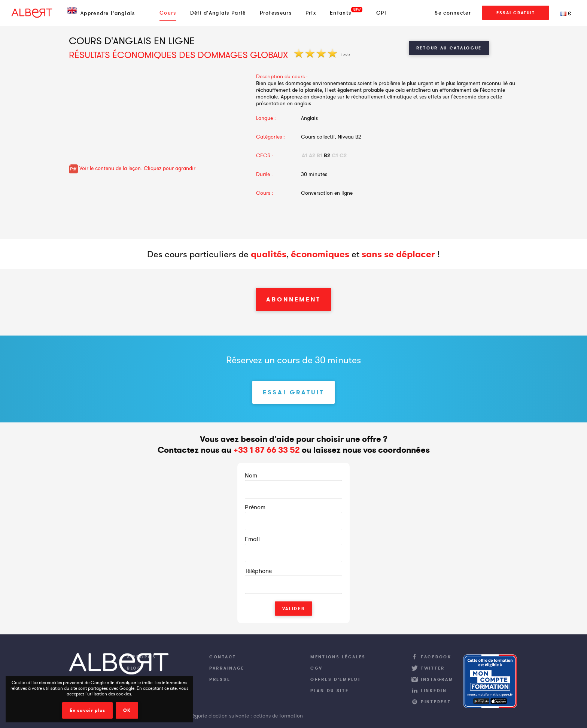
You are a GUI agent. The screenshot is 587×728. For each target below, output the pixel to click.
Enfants (340, 13)
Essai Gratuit (516, 13)
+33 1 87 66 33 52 (267, 450)
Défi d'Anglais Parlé (218, 13)
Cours (168, 13)
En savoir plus (87, 710)
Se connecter (453, 13)
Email (252, 539)
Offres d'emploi (335, 679)
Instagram (437, 679)
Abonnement (293, 299)
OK (127, 710)
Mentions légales (338, 657)
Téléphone (258, 571)
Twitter (433, 668)
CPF (382, 13)
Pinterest (436, 702)
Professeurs (276, 13)
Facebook (436, 657)
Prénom (255, 507)
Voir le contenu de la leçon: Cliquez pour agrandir (132, 168)
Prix (311, 13)
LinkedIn (434, 691)
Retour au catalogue (449, 48)
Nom (251, 475)
